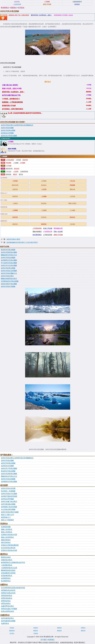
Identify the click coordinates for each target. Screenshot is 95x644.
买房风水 (36, 628)
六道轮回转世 (24, 172)
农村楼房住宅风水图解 (9, 260)
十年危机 (18, 160)
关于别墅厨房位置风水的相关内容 (13, 588)
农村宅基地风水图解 (8, 504)
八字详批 (72, 196)
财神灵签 (9, 174)
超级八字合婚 (58, 235)
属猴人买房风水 (7, 529)
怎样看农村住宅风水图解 (10, 281)
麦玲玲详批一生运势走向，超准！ (41, 15)
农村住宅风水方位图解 (9, 494)
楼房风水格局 (6, 557)
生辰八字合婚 (48, 228)
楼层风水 (36, 631)
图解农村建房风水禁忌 (9, 279)
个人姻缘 (72, 210)
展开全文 (48, 82)
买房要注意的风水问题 (9, 535)
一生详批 (16, 172)
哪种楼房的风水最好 (8, 570)
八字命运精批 (10, 160)
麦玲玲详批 (9, 169)
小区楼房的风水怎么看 (9, 568)
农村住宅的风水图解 (8, 268)
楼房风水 (59, 628)
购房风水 (59, 631)
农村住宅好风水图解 (8, 130)
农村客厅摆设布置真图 (9, 496)
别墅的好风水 (6, 601)
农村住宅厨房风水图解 (9, 252)
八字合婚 (9, 166)
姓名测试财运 (37, 235)
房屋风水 (14, 8)
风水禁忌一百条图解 (8, 491)
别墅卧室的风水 (7, 598)
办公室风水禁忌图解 (8, 509)
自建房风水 (5, 624)
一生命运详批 (17, 4)
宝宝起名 (44, 217)
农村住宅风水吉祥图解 (9, 271)
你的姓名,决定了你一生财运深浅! (19, 15)
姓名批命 (44, 203)
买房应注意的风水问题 (9, 550)
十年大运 (9, 172)
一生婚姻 (16, 163)
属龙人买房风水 (7, 532)
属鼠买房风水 (6, 540)
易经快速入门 (6, 517)
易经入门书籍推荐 (7, 520)
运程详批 (15, 189)
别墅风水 (83, 628)
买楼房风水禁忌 (7, 560)
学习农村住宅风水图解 (9, 263)
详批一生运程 (58, 232)
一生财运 (15, 203)
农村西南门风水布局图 (9, 507)
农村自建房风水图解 (8, 621)
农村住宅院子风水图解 (9, 284)
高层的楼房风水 (7, 576)
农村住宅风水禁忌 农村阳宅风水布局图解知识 (17, 125)
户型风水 (36, 633)
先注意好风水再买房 (8, 548)
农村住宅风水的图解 (8, 258)
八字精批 (11, 142)
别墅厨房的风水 (7, 596)
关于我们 (44, 640)
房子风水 (12, 633)
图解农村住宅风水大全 (9, 255)
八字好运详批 (48, 235)
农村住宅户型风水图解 (9, 136)
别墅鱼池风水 (6, 604)
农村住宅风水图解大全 (9, 273)
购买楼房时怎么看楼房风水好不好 (13, 563)
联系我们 (51, 640)
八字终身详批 (37, 228)
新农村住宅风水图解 (8, 250)
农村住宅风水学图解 (8, 286)
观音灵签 (15, 224)
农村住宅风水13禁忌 (13, 239)
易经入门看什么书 (7, 515)
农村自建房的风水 (7, 618)
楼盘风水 (83, 631)
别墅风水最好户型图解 (9, 609)
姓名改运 (17, 169)
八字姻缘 (23, 163)
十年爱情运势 (48, 232)
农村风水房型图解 (7, 499)
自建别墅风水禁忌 (7, 606)
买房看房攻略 (6, 527)
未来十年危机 (12, 149)
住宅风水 (21, 8)
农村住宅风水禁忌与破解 (10, 512)
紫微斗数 (72, 189)
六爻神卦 (72, 224)
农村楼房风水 (6, 578)
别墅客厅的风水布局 (8, 593)
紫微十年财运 (72, 203)
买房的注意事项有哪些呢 (10, 545)
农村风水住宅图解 (7, 133)
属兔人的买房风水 (7, 537)
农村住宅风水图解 (7, 128)
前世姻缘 (9, 163)
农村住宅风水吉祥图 (8, 488)
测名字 (15, 174)
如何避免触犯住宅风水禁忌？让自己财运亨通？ (22, 242)
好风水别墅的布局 (7, 611)
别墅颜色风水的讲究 (8, 590)
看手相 (21, 174)
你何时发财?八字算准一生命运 (63, 15)
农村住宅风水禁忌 (7, 276)
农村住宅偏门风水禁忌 (9, 502)
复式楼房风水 (6, 581)
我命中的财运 (37, 232)
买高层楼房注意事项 (8, 573)
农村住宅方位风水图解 (9, 265)
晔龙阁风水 (5, 8)
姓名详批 (25, 160)
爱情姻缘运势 (58, 228)
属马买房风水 (6, 543)
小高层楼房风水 (7, 565)
